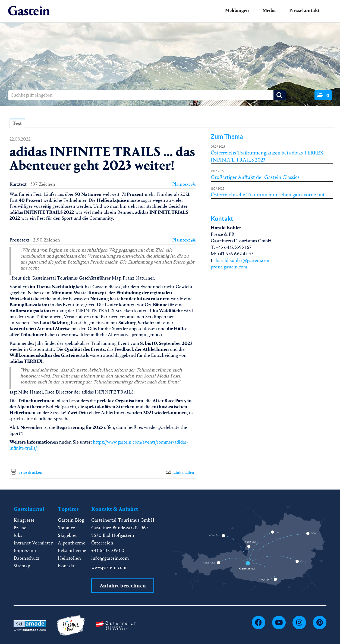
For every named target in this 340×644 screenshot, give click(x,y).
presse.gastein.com (229, 267)
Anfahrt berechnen (123, 586)
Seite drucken (30, 472)
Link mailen (184, 472)
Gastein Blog (71, 520)
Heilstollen (69, 558)
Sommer (66, 528)
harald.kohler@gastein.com (243, 260)
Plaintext (184, 184)
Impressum (25, 551)
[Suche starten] (280, 95)
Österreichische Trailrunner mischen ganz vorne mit (268, 195)
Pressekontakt (304, 10)
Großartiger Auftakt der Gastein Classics (255, 177)
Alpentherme (72, 543)
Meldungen (237, 10)
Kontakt (66, 566)
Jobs (18, 535)
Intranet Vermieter (33, 543)
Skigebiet (67, 535)
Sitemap (22, 566)
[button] (323, 95)
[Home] (29, 11)
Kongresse (24, 520)
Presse (20, 528)
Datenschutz (27, 558)
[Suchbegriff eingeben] (147, 95)
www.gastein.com (109, 567)
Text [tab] (17, 123)
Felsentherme (72, 551)
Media (269, 10)
